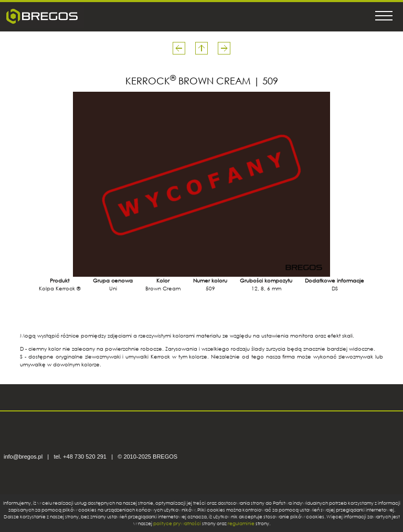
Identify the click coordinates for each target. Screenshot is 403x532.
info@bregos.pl (23, 457)
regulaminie (241, 523)
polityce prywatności (177, 523)
